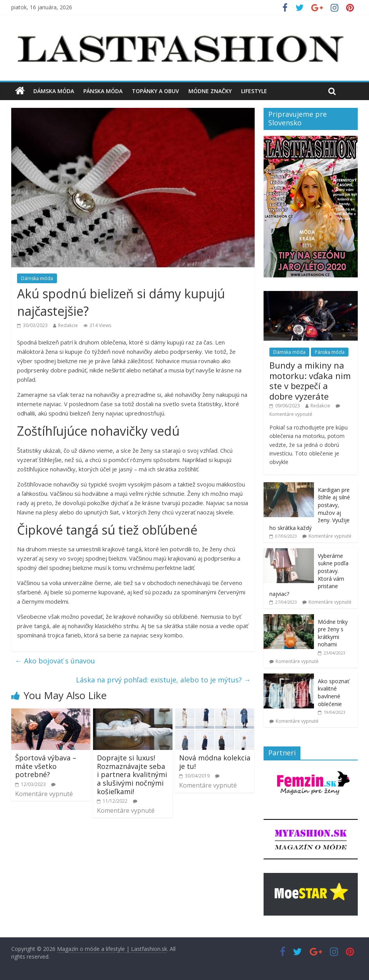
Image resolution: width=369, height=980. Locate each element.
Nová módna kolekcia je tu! (215, 762)
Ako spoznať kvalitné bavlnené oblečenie (334, 693)
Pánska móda (103, 91)
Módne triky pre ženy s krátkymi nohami (333, 633)
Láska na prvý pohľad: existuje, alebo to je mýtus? (163, 680)
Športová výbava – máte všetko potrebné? (46, 766)
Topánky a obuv (155, 91)
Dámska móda (54, 91)
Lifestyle (254, 91)
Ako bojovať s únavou (55, 661)
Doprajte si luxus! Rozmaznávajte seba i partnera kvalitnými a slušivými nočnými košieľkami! (132, 774)
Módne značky (210, 91)
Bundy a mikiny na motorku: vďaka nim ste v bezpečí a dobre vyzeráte (310, 380)
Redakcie (68, 325)
